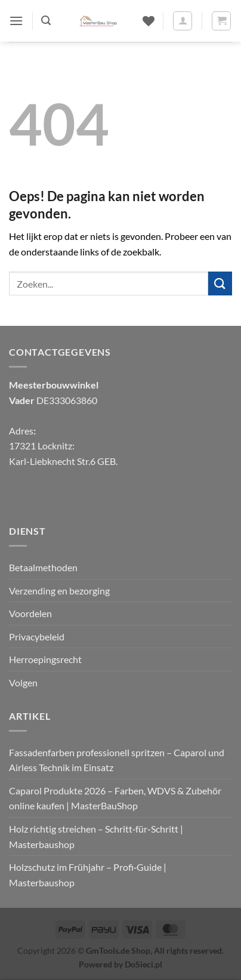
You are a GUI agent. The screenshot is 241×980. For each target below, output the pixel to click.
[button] (16, 21)
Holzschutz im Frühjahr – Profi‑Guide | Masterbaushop (88, 875)
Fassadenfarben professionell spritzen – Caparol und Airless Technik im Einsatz (117, 760)
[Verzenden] (220, 283)
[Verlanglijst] (149, 21)
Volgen (23, 682)
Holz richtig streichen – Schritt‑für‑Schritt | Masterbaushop (96, 836)
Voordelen (30, 613)
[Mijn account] (183, 21)
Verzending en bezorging (59, 591)
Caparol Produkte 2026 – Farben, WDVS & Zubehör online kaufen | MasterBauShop (115, 798)
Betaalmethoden (43, 567)
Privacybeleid (37, 637)
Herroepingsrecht (45, 659)
